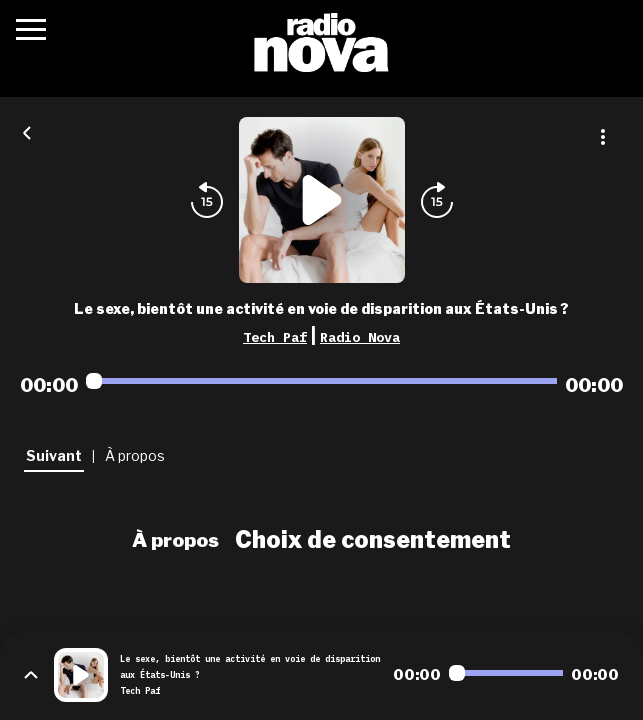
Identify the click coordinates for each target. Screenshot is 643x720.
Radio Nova (360, 337)
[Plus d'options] (603, 137)
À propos (175, 540)
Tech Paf (275, 337)
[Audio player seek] (321, 381)
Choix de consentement (373, 540)
